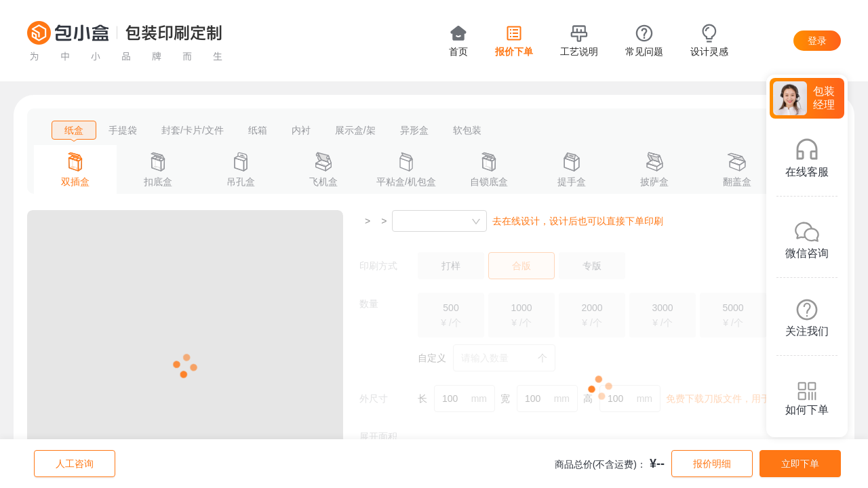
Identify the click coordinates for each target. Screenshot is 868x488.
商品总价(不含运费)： (600, 464)
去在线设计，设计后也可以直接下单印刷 (578, 221)
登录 (817, 41)
